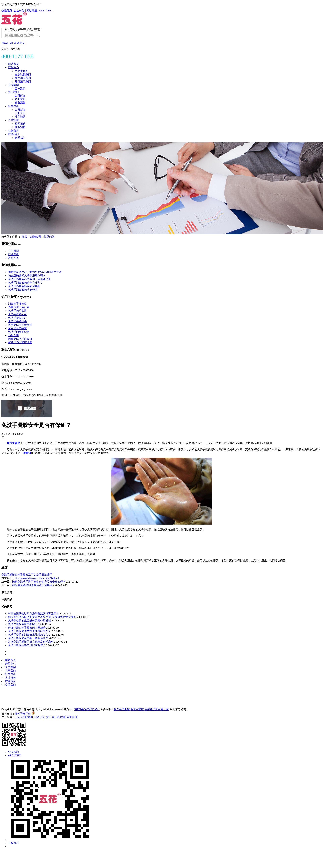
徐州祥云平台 (23, 714)
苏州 (69, 717)
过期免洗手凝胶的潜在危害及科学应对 (31, 642)
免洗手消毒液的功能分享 (23, 290)
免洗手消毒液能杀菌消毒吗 (24, 286)
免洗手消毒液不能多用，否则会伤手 (29, 279)
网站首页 (13, 64)
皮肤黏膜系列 (23, 74)
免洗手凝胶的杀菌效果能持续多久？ (29, 631)
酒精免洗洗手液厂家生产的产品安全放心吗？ (39, 582)
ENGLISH (7, 43)
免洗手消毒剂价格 (19, 332)
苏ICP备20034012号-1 (87, 709)
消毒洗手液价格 (17, 304)
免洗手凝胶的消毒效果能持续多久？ (29, 635)
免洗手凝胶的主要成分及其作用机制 (29, 621)
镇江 (48, 717)
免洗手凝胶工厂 (17, 318)
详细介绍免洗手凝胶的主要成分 (27, 628)
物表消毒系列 (23, 78)
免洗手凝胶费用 (43, 575)
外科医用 (13, 335)
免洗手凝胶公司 (17, 314)
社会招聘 (20, 127)
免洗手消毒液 (122, 709)
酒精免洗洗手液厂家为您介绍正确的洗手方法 (35, 272)
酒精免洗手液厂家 (19, 307)
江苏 (18, 717)
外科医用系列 (23, 81)
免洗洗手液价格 (17, 321)
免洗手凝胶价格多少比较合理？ (27, 645)
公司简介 (20, 96)
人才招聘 (13, 120)
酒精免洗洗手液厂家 (156, 709)
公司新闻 (20, 110)
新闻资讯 (13, 106)
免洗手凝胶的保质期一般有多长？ (28, 638)
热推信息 (7, 10)
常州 (30, 717)
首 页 (24, 237)
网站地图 (32, 10)
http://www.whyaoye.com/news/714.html (37, 578)
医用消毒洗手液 (17, 328)
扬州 (75, 717)
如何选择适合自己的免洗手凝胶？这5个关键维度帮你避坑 (42, 617)
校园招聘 (20, 124)
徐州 (24, 717)
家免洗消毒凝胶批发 (20, 342)
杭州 (63, 717)
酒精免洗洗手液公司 (20, 339)
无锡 (36, 717)
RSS (42, 10)
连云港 (56, 717)
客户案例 (20, 89)
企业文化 (20, 99)
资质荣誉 (20, 103)
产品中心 (13, 67)
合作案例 (13, 85)
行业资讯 (20, 113)
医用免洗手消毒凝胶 (20, 325)
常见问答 (20, 117)
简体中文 (19, 43)
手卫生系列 (21, 71)
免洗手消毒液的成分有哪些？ (25, 283)
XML (49, 10)
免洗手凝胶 (8, 575)
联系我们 (13, 134)
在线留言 (13, 131)
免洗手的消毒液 (17, 311)
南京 (42, 717)
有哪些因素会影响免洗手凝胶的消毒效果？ (34, 614)
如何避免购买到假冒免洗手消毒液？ (34, 585)
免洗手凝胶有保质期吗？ (23, 624)
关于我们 (13, 92)
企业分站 (19, 10)
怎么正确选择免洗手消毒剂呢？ (27, 276)
